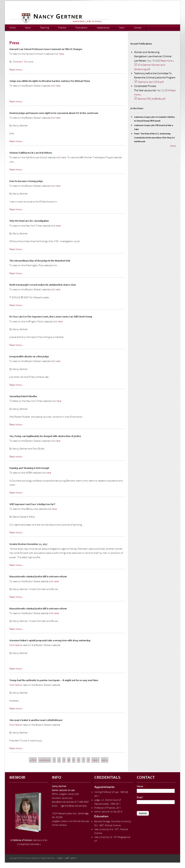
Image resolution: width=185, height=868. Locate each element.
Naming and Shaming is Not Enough (29, 468)
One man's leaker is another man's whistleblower (36, 720)
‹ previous (45, 760)
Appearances (103, 28)
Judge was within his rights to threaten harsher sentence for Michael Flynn (50, 81)
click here (54, 581)
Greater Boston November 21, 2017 (28, 544)
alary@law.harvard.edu (63, 802)
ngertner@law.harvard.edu (74, 806)
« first (33, 760)
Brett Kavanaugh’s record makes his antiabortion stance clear (43, 285)
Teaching (44, 28)
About (28, 28)
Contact (138, 28)
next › (95, 760)
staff (67, 858)
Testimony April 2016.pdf (150, 82)
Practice (62, 28)
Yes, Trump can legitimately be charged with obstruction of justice (45, 436)
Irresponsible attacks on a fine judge (29, 357)
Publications (81, 28)
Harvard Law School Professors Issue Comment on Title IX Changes (46, 49)
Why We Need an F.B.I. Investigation (29, 221)
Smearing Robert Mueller (23, 397)
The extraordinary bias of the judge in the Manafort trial (40, 261)
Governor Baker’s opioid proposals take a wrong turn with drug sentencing (50, 641)
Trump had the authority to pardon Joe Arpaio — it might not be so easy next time (54, 681)
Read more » (16, 70)
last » (105, 760)
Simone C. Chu (21, 62)
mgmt (60, 858)
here (61, 54)
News (122, 28)
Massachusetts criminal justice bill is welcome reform (38, 577)
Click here (14, 645)
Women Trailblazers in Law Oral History (31, 153)
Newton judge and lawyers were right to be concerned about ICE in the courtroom (54, 113)
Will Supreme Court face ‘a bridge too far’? (32, 505)
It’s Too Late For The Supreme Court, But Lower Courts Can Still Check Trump (51, 317)
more (173, 146)
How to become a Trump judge (26, 181)
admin (74, 858)
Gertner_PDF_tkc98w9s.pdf (151, 99)
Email (140, 797)
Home (12, 28)
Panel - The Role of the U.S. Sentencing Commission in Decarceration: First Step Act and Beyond (154, 138)
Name (141, 786)
